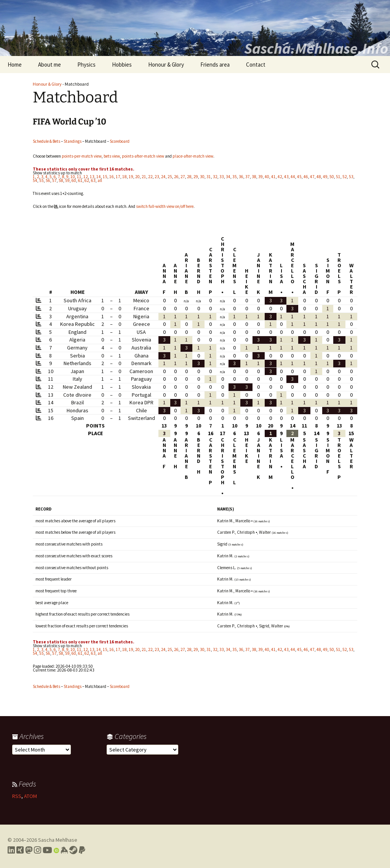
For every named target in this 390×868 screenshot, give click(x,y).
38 (254, 177)
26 (176, 177)
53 (351, 177)
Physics (86, 65)
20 (137, 177)
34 (228, 177)
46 (306, 177)
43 (286, 177)
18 (125, 177)
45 (299, 177)
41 (273, 177)
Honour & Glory (166, 65)
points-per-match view (82, 156)
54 (35, 180)
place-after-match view (193, 156)
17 (118, 177)
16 (112, 177)
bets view (112, 156)
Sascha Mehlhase (58, 840)
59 (67, 180)
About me (50, 65)
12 (86, 177)
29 (196, 177)
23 (157, 177)
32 (215, 177)
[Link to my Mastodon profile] (29, 850)
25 (170, 177)
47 (312, 177)
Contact (256, 65)
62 (87, 180)
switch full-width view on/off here (165, 206)
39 (261, 177)
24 (163, 177)
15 (105, 177)
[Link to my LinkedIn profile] (11, 850)
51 (338, 177)
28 (189, 177)
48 (319, 177)
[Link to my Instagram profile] (38, 850)
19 (131, 177)
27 (183, 177)
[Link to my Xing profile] (20, 850)
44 (293, 177)
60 (74, 180)
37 (248, 177)
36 (241, 177)
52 (345, 177)
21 (144, 177)
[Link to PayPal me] (82, 850)
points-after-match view (143, 156)
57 (54, 180)
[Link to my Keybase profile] (64, 850)
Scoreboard (120, 141)
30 (202, 177)
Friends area (215, 65)
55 (42, 180)
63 (93, 180)
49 (325, 177)
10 (73, 177)
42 (280, 177)
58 (61, 180)
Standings (73, 141)
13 (92, 177)
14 (99, 177)
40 (267, 177)
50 (332, 177)
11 (79, 177)
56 (48, 180)
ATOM (30, 796)
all (100, 180)
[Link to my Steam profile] (73, 850)
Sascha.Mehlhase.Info (316, 48)
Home (15, 65)
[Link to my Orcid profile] (56, 850)
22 (150, 177)
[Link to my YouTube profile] (47, 850)
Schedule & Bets (46, 141)
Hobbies (122, 65)
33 (222, 177)
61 (80, 180)
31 (209, 177)
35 (235, 177)
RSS (17, 796)
